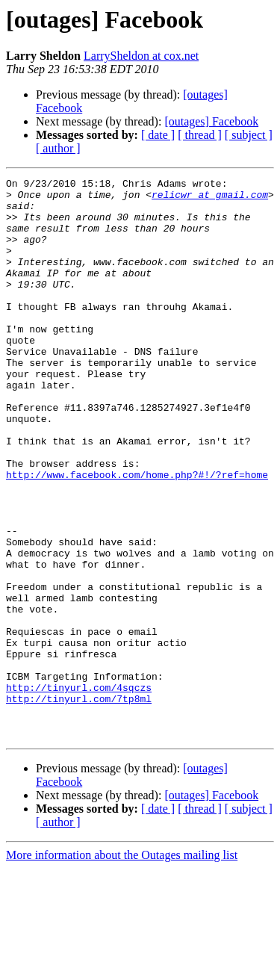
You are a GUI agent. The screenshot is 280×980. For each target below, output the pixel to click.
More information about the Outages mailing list (122, 967)
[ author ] (58, 148)
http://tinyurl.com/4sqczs (79, 790)
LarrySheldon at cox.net (141, 56)
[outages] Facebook (211, 121)
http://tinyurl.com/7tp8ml (79, 804)
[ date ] (158, 135)
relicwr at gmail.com (210, 199)
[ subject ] (249, 135)
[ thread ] (200, 135)
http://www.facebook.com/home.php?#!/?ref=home (137, 535)
